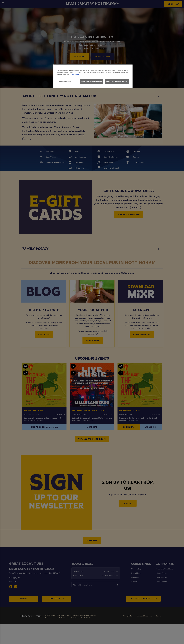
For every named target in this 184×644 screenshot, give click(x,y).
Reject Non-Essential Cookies (91, 81)
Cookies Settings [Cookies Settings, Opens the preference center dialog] (65, 81)
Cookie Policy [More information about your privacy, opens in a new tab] (74, 74)
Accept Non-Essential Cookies (117, 81)
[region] (93, 76)
